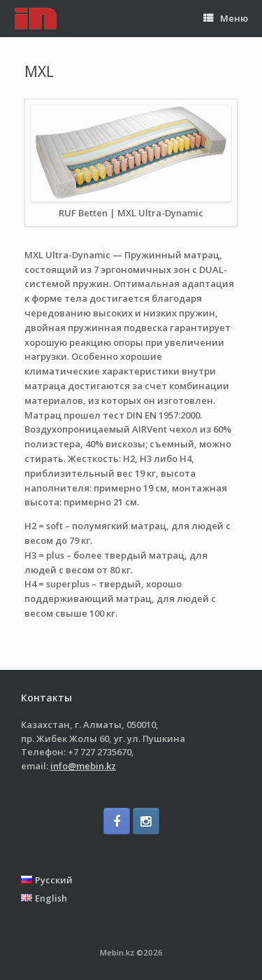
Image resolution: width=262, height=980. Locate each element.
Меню (226, 18)
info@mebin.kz (83, 766)
